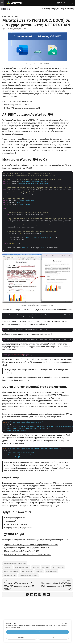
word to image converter (11, 571)
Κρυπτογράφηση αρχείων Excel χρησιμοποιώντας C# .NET (28, 548)
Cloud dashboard (9, 153)
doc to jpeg (39, 571)
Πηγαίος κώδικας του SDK (16, 524)
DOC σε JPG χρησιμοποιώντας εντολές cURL (22, 108)
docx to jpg (46, 567)
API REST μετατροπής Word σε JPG (18, 101)
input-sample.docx (22, 380)
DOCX (39, 77)
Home (4, 9)
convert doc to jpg (58, 567)
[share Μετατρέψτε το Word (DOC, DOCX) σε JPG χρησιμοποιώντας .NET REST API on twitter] (28, 595)
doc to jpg (36, 567)
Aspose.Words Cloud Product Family (15, 563)
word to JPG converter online (28, 575)
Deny (53, 637)
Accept (37, 632)
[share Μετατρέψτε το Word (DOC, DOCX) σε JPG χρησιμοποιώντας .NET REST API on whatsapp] (44, 595)
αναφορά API (11, 521)
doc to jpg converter (10, 575)
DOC (34, 77)
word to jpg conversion (22, 567)
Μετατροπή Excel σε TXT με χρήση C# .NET (22, 551)
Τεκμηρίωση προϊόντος (15, 518)
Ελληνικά (62, 3)
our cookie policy (15, 628)
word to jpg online (52, 571)
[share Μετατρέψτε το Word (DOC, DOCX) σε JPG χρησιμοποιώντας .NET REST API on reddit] (36, 595)
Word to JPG (8, 567)
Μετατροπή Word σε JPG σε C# (17, 105)
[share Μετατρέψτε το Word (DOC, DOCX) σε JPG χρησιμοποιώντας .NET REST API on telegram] (48, 595)
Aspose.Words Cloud (13, 120)
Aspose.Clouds (13, 17)
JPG (64, 77)
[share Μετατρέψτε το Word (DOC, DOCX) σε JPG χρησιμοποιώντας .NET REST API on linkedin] (32, 595)
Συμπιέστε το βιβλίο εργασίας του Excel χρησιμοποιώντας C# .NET (31, 544)
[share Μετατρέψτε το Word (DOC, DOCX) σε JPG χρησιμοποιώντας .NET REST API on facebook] (40, 595)
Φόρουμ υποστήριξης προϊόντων (19, 528)
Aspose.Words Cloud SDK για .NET (16, 142)
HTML (65, 126)
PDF (61, 126)
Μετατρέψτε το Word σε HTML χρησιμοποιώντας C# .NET (27, 554)
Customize (22, 637)
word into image (27, 571)
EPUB (4, 128)
